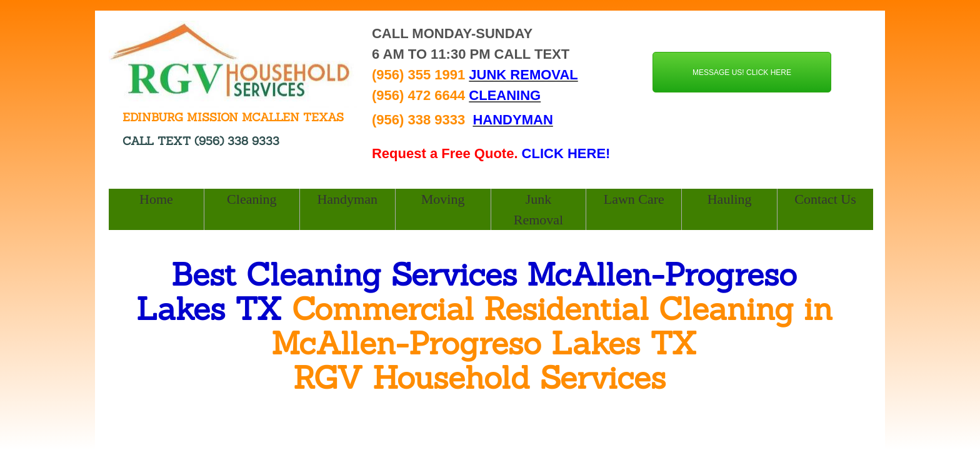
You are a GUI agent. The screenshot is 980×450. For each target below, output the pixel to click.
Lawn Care (634, 199)
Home (156, 199)
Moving (443, 199)
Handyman (347, 199)
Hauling (730, 199)
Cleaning (252, 199)
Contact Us (825, 199)
